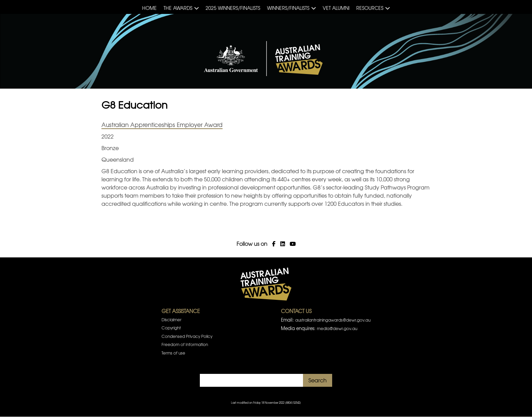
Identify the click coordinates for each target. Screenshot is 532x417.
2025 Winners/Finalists (233, 8)
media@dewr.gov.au (337, 328)
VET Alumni (336, 8)
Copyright (171, 328)
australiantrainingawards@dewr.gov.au (333, 320)
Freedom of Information (185, 344)
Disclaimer (172, 320)
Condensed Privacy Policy (187, 336)
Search (318, 380)
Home (149, 8)
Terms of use (173, 353)
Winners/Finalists (288, 8)
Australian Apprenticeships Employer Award (162, 124)
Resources (370, 8)
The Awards (178, 8)
